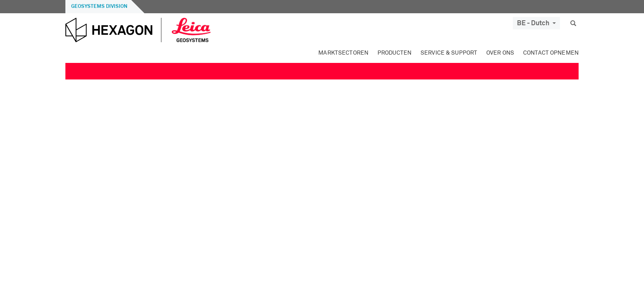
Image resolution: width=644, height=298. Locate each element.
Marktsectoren (343, 53)
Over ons (500, 53)
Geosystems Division (99, 7)
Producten (394, 53)
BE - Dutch (536, 23)
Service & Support (449, 53)
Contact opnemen (551, 53)
